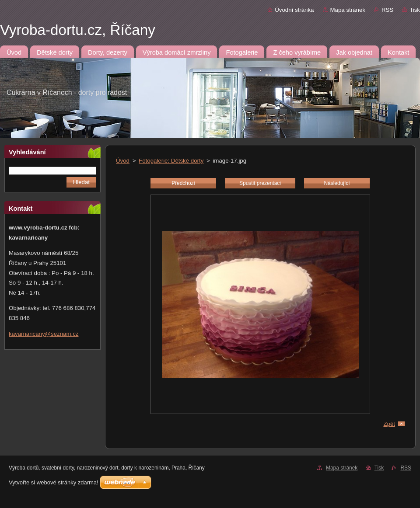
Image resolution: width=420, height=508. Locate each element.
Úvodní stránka (294, 10)
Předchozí (183, 183)
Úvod (123, 161)
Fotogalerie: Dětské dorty (171, 161)
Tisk (415, 10)
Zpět (389, 424)
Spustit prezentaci (260, 183)
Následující (337, 183)
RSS (387, 10)
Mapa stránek (348, 10)
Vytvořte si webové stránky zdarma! (54, 482)
